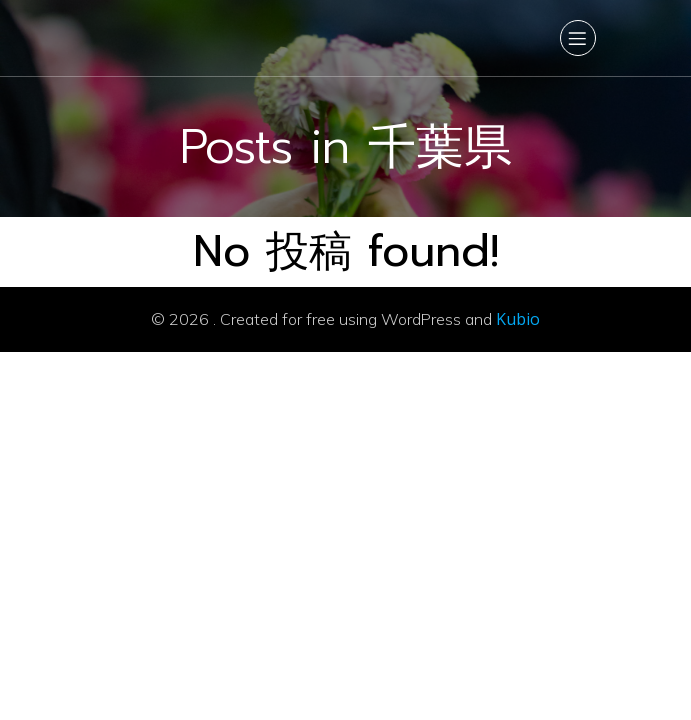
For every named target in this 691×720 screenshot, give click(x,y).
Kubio (518, 319)
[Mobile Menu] (578, 38)
